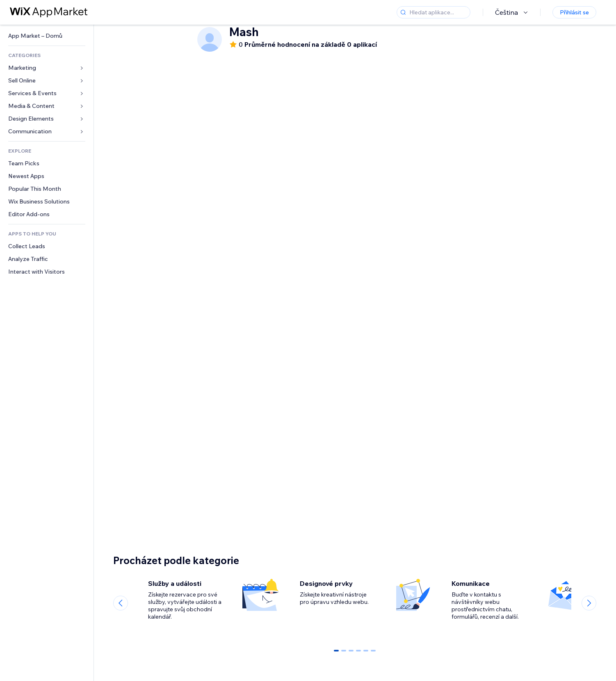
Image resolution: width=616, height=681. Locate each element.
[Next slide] (589, 603)
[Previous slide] (121, 603)
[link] (47, 36)
